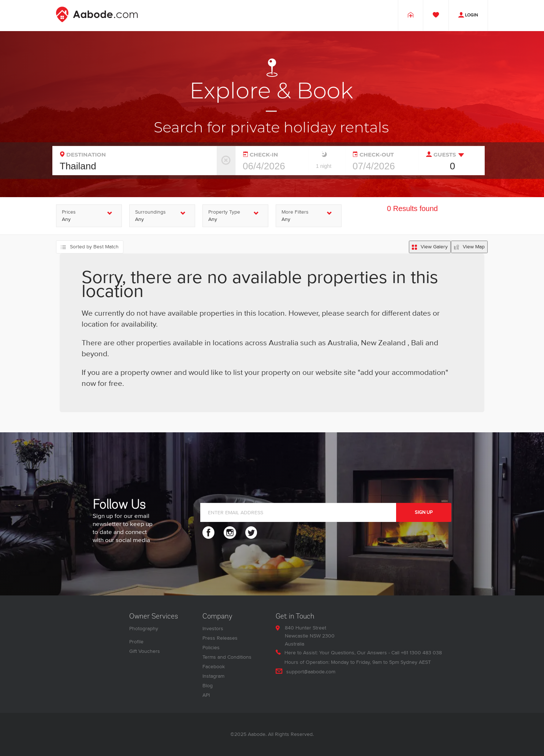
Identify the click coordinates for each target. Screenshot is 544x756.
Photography (144, 629)
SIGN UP (424, 512)
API (206, 695)
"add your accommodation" (403, 373)
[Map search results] (469, 247)
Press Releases (220, 638)
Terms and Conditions (227, 657)
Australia (342, 343)
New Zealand (383, 343)
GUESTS (441, 154)
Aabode (257, 734)
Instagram (213, 676)
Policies (211, 648)
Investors (213, 629)
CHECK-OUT (373, 154)
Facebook (214, 667)
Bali (416, 343)
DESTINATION (83, 154)
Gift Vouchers (145, 651)
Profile (136, 642)
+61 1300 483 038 (421, 653)
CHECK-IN (260, 154)
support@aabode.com (311, 672)
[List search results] (430, 247)
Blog (208, 686)
